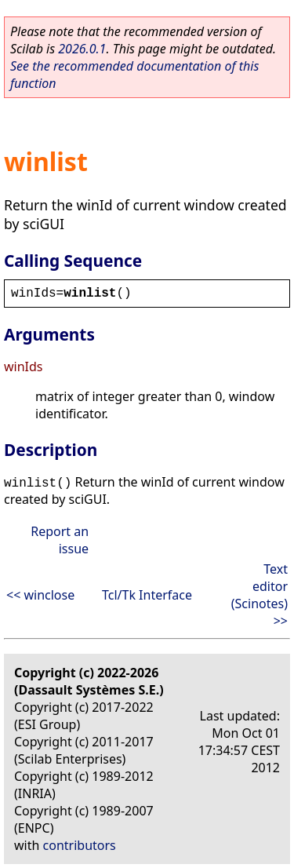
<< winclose (40, 595)
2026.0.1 (82, 49)
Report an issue (60, 540)
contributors (80, 845)
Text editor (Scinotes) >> (260, 595)
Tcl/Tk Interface (147, 595)
